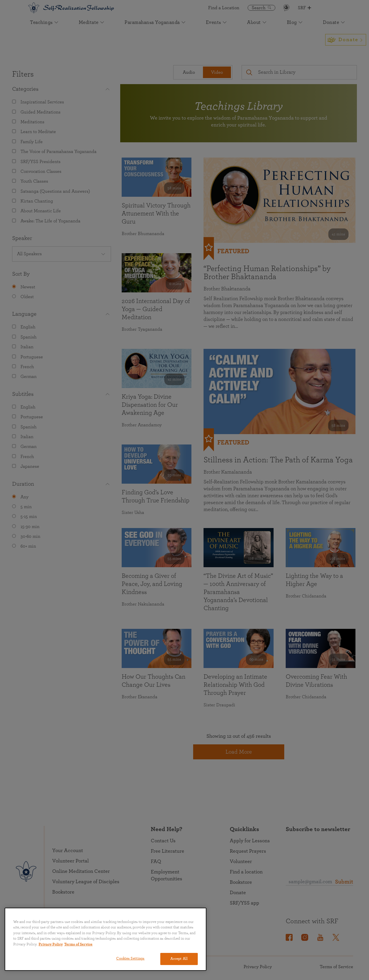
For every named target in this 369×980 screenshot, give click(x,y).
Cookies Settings (130, 959)
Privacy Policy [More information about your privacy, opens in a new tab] (51, 944)
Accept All (179, 959)
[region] (106, 939)
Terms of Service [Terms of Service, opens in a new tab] (78, 944)
